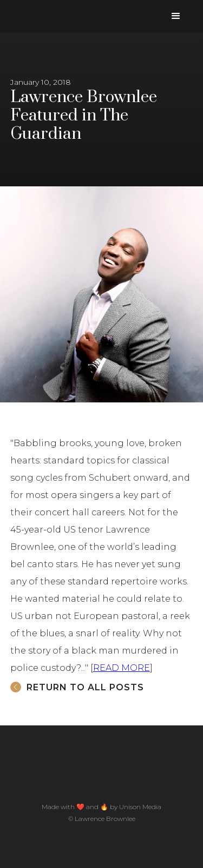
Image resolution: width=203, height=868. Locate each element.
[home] (14, 5)
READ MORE (122, 668)
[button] (176, 16)
